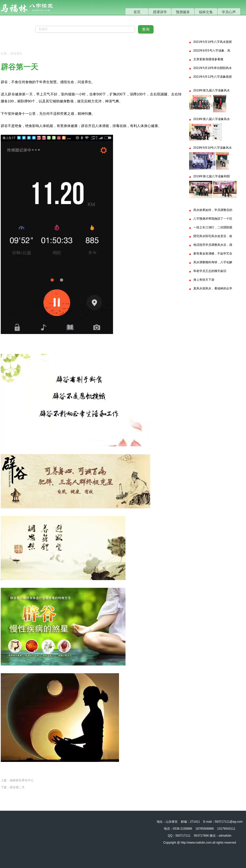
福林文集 (206, 12)
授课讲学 (160, 12)
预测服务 (183, 12)
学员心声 (229, 12)
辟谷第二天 (17, 787)
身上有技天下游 (204, 280)
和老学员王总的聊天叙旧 (210, 271)
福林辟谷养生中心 (22, 780)
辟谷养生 (16, 54)
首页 (137, 12)
